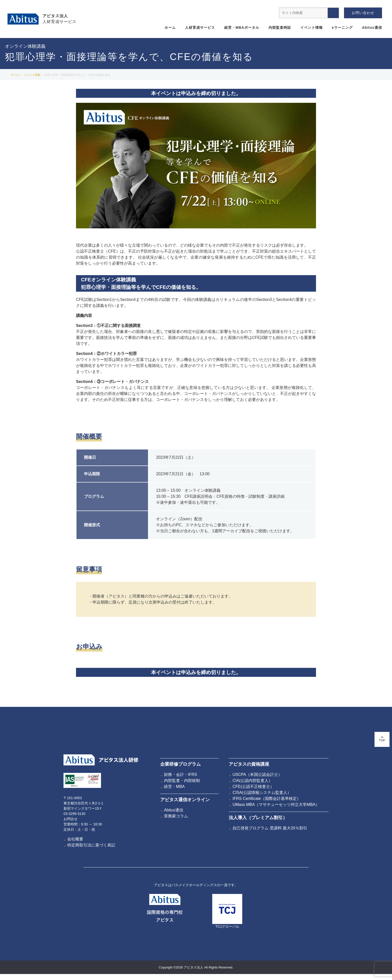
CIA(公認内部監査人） (252, 781)
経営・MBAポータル (242, 28)
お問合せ (70, 819)
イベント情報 (311, 28)
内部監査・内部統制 (182, 781)
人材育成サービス (200, 28)
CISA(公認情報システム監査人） (262, 793)
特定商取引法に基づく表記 (91, 845)
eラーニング (342, 28)
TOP (382, 739)
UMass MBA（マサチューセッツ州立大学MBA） (276, 805)
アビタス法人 (55, 16)
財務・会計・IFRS (180, 775)
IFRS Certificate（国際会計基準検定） (267, 799)
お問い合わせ (363, 13)
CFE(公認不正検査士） (253, 787)
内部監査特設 (280, 28)
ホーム (170, 28)
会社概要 (75, 839)
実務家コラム (176, 816)
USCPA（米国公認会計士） (257, 775)
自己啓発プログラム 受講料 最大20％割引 (270, 828)
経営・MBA (174, 787)
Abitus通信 (372, 28)
